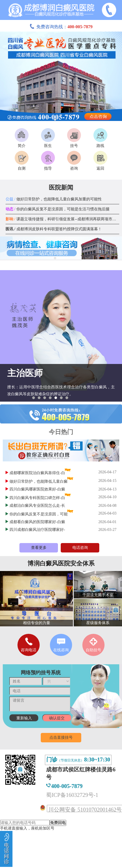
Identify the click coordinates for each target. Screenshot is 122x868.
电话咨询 (80, 548)
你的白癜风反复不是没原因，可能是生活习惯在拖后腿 (58, 209)
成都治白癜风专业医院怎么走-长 (37, 506)
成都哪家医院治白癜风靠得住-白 (37, 473)
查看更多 (39, 548)
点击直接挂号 (61, 737)
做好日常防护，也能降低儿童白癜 (39, 481)
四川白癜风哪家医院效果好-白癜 (37, 489)
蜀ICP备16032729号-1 (72, 795)
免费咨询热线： (61, 27)
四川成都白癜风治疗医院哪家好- (37, 530)
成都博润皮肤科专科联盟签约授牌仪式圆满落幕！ (54, 229)
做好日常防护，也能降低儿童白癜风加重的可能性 (54, 199)
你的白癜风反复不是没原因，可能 (39, 514)
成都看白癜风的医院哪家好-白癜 (37, 522)
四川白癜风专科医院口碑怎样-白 (37, 498)
